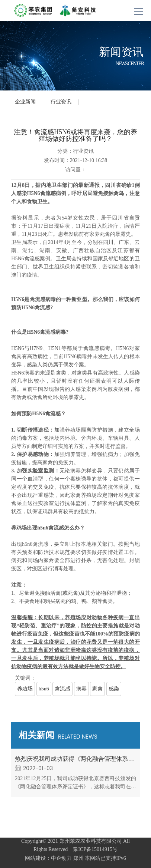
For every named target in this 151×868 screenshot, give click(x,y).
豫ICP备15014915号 (93, 849)
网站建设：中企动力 (48, 858)
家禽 (97, 689)
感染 (114, 689)
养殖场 (25, 689)
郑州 (78, 858)
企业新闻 (25, 102)
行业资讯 (61, 102)
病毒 (81, 689)
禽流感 (62, 689)
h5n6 (44, 689)
